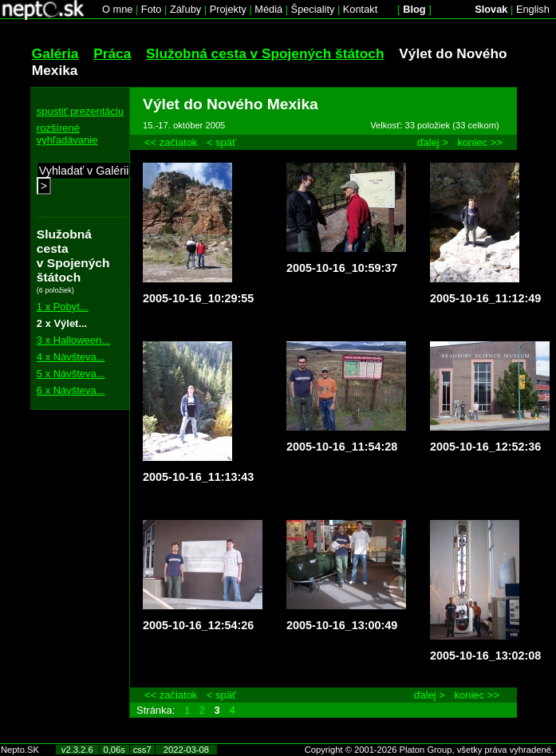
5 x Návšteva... (71, 374)
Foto (152, 9)
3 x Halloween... (73, 340)
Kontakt (360, 9)
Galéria (55, 53)
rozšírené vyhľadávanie (67, 134)
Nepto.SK (20, 750)
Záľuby (185, 9)
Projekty (228, 9)
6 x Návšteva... (71, 390)
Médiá (268, 9)
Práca (112, 53)
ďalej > (433, 142)
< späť (221, 142)
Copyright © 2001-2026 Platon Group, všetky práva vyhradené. (429, 750)
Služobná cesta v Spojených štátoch (265, 53)
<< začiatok (171, 142)
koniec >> (480, 142)
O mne (117, 9)
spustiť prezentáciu (80, 111)
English (533, 9)
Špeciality (313, 9)
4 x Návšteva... (71, 357)
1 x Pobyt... (63, 307)
